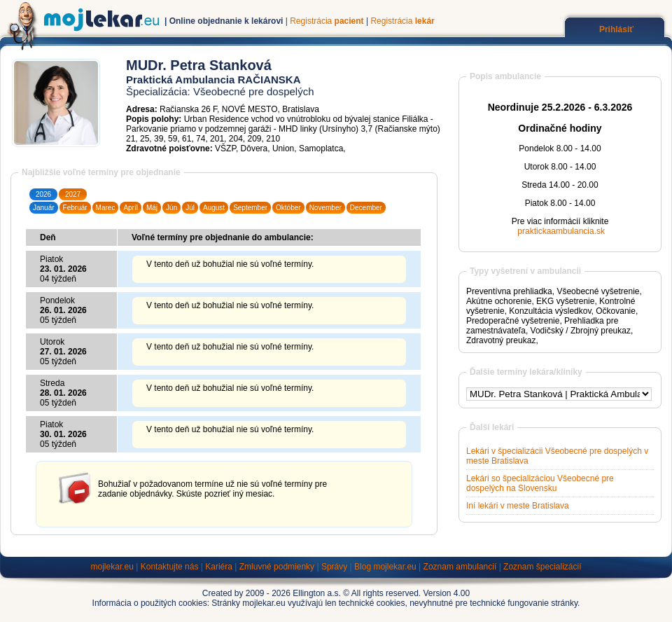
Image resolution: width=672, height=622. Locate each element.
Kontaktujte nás (170, 567)
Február (75, 208)
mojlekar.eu (112, 567)
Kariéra (219, 567)
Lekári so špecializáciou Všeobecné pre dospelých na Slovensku (540, 483)
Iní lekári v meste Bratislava (518, 506)
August (214, 208)
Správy (334, 567)
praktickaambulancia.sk (561, 231)
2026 (43, 194)
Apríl (131, 208)
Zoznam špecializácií (542, 567)
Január (44, 208)
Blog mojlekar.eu (385, 567)
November (325, 208)
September (250, 208)
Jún (171, 208)
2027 (73, 194)
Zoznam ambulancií (460, 567)
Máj (152, 208)
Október (288, 208)
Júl (190, 208)
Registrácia (327, 21)
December (366, 208)
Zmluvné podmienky (277, 567)
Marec (106, 208)
